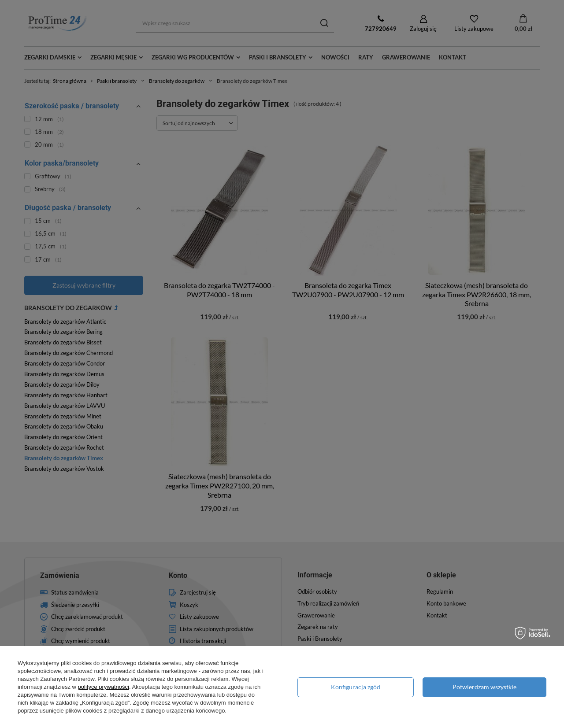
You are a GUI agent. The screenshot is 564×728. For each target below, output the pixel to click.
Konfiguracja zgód (356, 687)
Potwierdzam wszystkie (484, 687)
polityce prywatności (104, 687)
